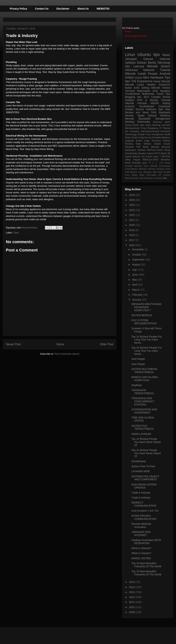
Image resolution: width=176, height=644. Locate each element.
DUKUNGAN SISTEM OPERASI (144, 486)
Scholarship (131, 153)
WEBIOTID (103, 9)
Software (151, 109)
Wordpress (149, 178)
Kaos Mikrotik (151, 166)
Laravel (167, 175)
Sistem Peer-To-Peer (143, 466)
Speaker (142, 153)
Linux (130, 55)
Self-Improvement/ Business (155, 131)
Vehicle (154, 103)
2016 (132, 245)
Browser (166, 147)
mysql (128, 157)
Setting (166, 103)
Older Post (107, 344)
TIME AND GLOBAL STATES (143, 419)
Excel (149, 157)
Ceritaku (156, 97)
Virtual (128, 125)
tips (157, 55)
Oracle (167, 144)
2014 (132, 587)
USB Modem (131, 172)
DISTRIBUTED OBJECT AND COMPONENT (145, 478)
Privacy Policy (18, 9)
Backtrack (165, 112)
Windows (165, 160)
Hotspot (152, 116)
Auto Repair (138, 359)
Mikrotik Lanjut (134, 85)
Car (143, 157)
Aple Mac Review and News (148, 111)
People (153, 74)
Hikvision (138, 166)
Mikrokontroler (132, 128)
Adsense (157, 122)
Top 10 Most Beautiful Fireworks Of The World (146, 565)
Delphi (157, 144)
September (139, 260)
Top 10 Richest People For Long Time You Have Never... (147, 340)
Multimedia (148, 94)
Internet (165, 59)
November (138, 249)
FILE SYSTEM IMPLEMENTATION (144, 322)
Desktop (130, 122)
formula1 (136, 163)
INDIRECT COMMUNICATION (144, 504)
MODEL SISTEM (141, 558)
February (137, 295)
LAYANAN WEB (141, 471)
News (166, 55)
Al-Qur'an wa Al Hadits (150, 138)
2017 (132, 240)
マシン (153, 163)
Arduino (136, 157)
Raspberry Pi (155, 128)
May (135, 280)
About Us (83, 9)
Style (138, 144)
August (136, 265)
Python (167, 141)
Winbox (147, 144)
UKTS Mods (160, 153)
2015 (132, 582)
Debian (142, 63)
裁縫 (165, 178)
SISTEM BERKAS (142, 315)
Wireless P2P (133, 147)
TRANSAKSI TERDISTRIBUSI (143, 392)
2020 (132, 225)
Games (128, 32)
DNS (154, 112)
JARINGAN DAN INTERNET (141, 534)
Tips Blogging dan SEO (148, 95)
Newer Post (13, 344)
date (155, 172)
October (137, 255)
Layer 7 (157, 157)
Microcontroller (132, 178)
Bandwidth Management (154, 119)
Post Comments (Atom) (67, 354)
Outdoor (142, 150)
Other (128, 160)
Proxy (144, 128)
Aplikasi (130, 63)
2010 (132, 607)
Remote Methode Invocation (141, 525)
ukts (142, 125)
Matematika (144, 91)
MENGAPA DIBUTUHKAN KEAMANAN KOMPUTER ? (146, 307)
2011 (132, 602)
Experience (145, 81)
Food (148, 134)
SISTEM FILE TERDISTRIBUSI (143, 427)
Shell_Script (131, 138)
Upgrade (129, 141)
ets (127, 131)
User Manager (145, 172)
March (136, 290)
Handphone (158, 134)
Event (139, 141)
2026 (132, 195)
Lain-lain (166, 125)
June (135, 275)
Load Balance (132, 169)
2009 (132, 612)
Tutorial (166, 128)
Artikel (129, 78)
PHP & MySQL (148, 100)
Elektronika (144, 122)
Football (129, 166)
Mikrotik (152, 66)
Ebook (166, 97)
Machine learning (147, 169)
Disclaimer (63, 9)
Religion (130, 100)
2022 (132, 215)
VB (169, 153)
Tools (168, 169)
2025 (132, 200)
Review (129, 116)
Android (165, 74)
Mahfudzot (130, 150)
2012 (132, 597)
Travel (160, 94)
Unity (141, 178)
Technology (131, 134)
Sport (167, 122)
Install (142, 74)
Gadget (129, 109)
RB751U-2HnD (155, 150)
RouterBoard (147, 106)
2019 (132, 230)
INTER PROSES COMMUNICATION (144, 517)
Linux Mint (142, 78)
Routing (129, 144)
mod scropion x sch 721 (145, 511)
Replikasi (137, 385)
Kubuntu (130, 106)
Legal (147, 141)
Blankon (166, 138)
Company (134, 131)
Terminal (130, 91)
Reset (167, 150)
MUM (167, 134)
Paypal (137, 160)
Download (164, 106)
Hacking (156, 125)
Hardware (157, 78)
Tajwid (141, 116)
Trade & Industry (141, 493)
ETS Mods (165, 163)
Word (128, 163)
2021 (132, 220)
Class (16, 233)
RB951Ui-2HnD (150, 160)
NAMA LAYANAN (141, 434)
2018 (132, 235)
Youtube (158, 178)
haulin (136, 125)
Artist (137, 88)
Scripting (160, 169)
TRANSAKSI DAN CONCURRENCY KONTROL (143, 401)
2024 (132, 205)
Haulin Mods (138, 175)
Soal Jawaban (161, 91)
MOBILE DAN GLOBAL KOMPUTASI (145, 379)
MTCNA (166, 157)
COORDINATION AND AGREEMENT (144, 411)
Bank (160, 172)
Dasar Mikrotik (162, 81)
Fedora (166, 88)
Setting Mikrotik (151, 88)
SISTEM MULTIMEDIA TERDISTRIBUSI (144, 371)
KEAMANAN (139, 461)
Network (149, 70)
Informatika (152, 175)
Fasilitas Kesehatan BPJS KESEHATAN (146, 542)
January (137, 300)
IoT (160, 175)
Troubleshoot (132, 94)
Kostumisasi (165, 166)
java (145, 163)
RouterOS (164, 85)
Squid (150, 153)
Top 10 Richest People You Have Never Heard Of (146, 442)
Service (140, 109)
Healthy (151, 85)
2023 (132, 210)
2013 (132, 592)
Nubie (128, 88)
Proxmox (156, 141)
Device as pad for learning (136, 36)
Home (60, 344)
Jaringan (131, 59)
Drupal (141, 134)
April (135, 285)
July (135, 270)
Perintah (142, 103)
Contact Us (42, 9)
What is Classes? (141, 548)
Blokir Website (151, 147)
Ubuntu (144, 55)
